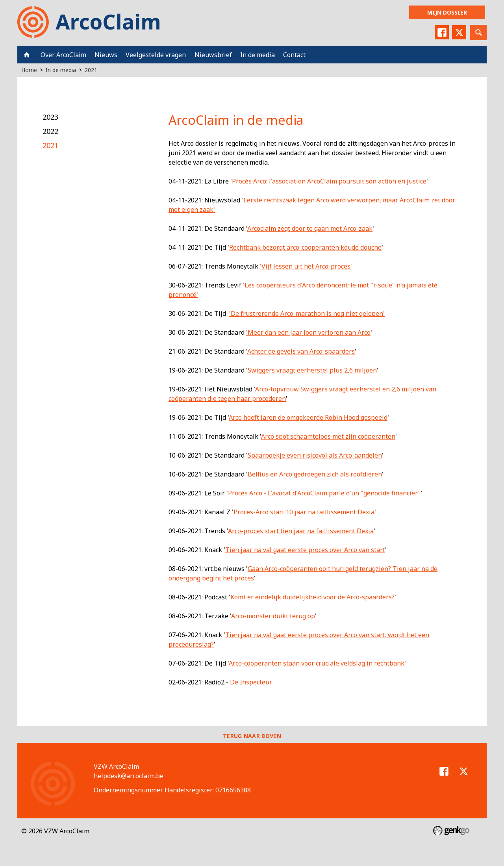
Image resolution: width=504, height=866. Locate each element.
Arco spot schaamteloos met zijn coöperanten (328, 436)
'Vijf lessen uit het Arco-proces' (306, 266)
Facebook (442, 32)
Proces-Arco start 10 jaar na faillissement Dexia (304, 512)
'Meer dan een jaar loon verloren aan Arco (308, 332)
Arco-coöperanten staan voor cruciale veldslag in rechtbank (317, 663)
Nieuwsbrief (213, 55)
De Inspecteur (251, 682)
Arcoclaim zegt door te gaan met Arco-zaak (310, 228)
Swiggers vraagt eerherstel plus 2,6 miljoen (312, 370)
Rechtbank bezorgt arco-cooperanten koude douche (305, 247)
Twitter (459, 32)
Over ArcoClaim (63, 55)
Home (27, 55)
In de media (258, 55)
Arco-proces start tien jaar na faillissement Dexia (301, 531)
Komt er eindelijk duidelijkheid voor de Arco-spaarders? (312, 597)
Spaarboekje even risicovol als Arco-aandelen (315, 455)
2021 (91, 70)
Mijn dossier (447, 12)
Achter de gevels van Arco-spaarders (301, 351)
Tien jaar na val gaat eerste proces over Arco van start (305, 550)
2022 (50, 131)
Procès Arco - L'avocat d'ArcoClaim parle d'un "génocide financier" (324, 493)
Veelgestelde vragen (156, 55)
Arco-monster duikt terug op (273, 616)
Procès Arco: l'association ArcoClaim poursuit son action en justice (329, 181)
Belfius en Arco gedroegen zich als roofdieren (315, 474)
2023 (50, 117)
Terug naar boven (252, 736)
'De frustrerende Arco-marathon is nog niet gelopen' (307, 313)
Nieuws (106, 55)
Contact (294, 55)
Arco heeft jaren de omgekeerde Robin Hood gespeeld (308, 417)
